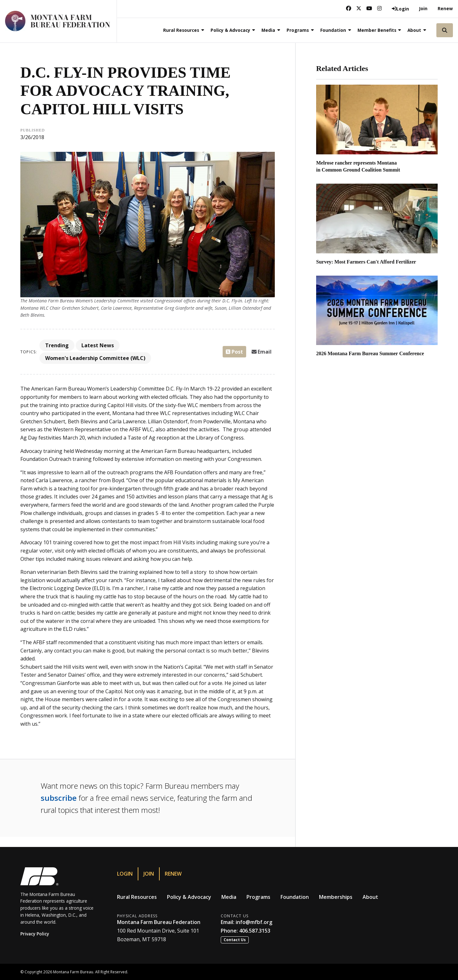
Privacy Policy (35, 934)
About (370, 897)
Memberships (336, 897)
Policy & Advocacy (189, 897)
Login (125, 874)
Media (229, 897)
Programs (258, 897)
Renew (445, 8)
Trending (57, 345)
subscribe (59, 798)
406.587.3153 (255, 931)
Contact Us (235, 940)
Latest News (98, 345)
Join (423, 8)
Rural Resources (137, 897)
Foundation (295, 897)
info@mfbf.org (254, 922)
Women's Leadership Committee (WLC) (95, 358)
